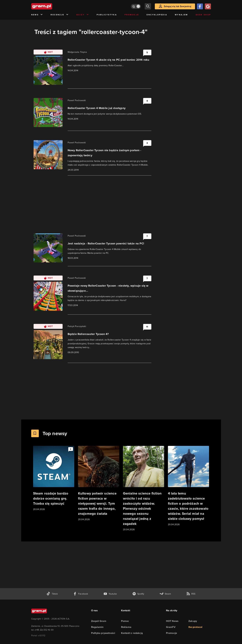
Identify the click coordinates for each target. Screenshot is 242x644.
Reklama (126, 627)
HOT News (172, 621)
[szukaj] (148, 6)
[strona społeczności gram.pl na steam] (165, 594)
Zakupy (193, 621)
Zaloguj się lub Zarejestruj (178, 6)
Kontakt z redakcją (132, 633)
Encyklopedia (157, 15)
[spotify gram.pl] (138, 594)
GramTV (171, 627)
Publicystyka (107, 15)
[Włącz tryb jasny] (136, 6)
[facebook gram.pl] (81, 594)
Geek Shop (203, 15)
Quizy (83, 15)
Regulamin (97, 627)
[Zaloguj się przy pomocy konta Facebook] (200, 6)
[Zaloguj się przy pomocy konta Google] (208, 6)
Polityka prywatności (103, 633)
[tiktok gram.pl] (52, 594)
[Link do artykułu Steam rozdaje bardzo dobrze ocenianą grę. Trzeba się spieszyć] (54, 478)
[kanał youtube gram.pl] (110, 594)
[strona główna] (50, 6)
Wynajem (181, 15)
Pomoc (125, 621)
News (37, 15)
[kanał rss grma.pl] (191, 594)
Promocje (132, 15)
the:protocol (195, 627)
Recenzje (60, 15)
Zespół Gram (99, 621)
